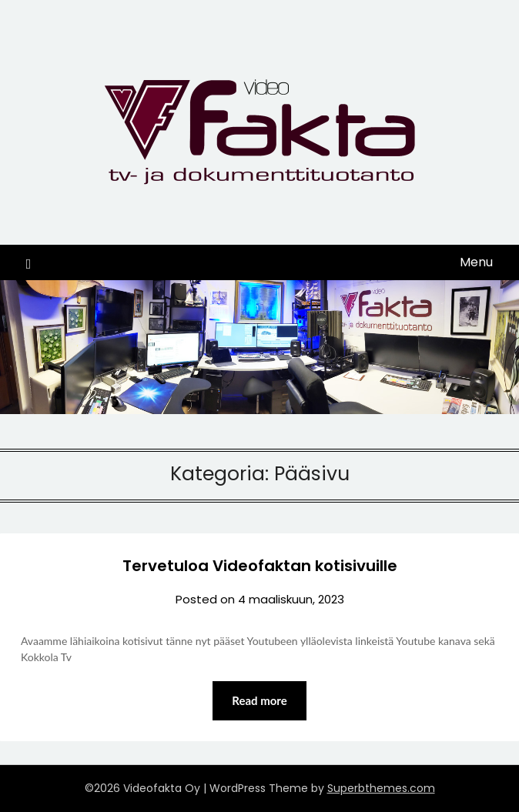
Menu (476, 262)
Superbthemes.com (381, 788)
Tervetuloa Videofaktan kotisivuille (260, 566)
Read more (259, 700)
